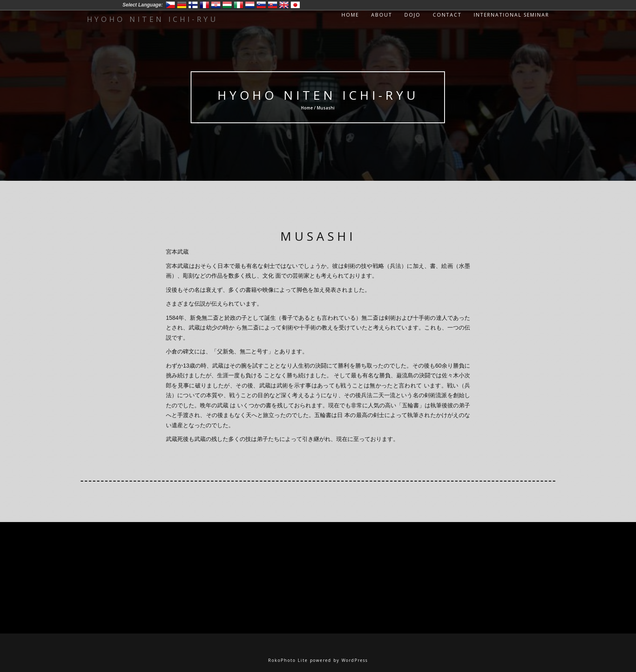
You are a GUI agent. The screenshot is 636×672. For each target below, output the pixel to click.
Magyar (227, 5)
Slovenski (261, 5)
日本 (295, 5)
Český (170, 5)
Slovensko (273, 5)
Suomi (193, 5)
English (284, 5)
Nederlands (250, 5)
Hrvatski (216, 5)
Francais (204, 5)
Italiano (238, 5)
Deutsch (182, 5)
